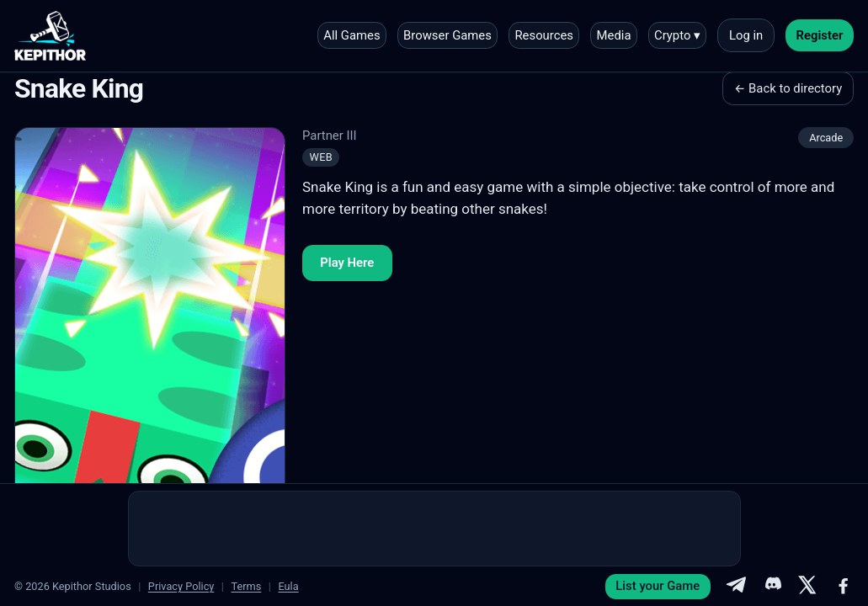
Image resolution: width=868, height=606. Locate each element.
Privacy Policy (181, 586)
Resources (544, 35)
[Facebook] (844, 587)
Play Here (347, 263)
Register (820, 35)
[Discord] (772, 587)
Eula (288, 586)
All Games (351, 35)
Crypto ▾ (677, 35)
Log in (746, 35)
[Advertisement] (434, 529)
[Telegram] (736, 587)
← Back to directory (788, 88)
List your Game (658, 586)
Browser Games (447, 35)
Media (614, 35)
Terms (246, 586)
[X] (807, 587)
